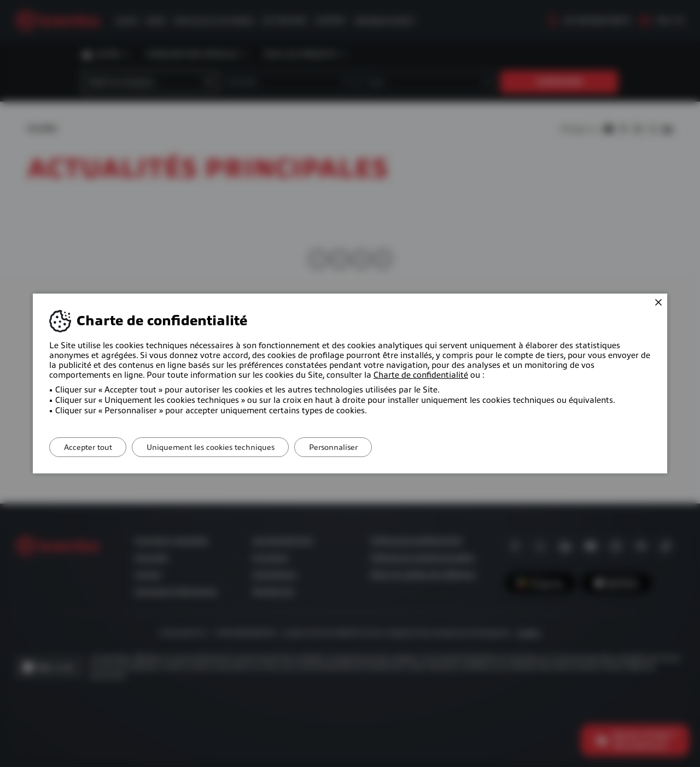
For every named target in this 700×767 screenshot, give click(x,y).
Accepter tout (90, 447)
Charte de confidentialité (421, 375)
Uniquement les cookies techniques (218, 447)
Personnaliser (345, 447)
